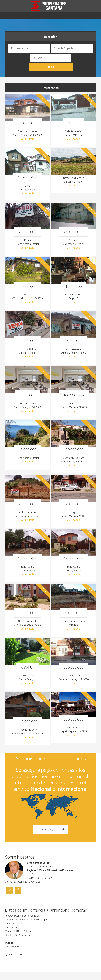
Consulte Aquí (50, 820)
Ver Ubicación (14, 945)
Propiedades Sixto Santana (50, 6)
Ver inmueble (27, 129)
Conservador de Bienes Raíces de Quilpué (27, 910)
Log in (89, 971)
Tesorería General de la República (22, 906)
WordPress (78, 971)
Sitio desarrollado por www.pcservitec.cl (50, 971)
